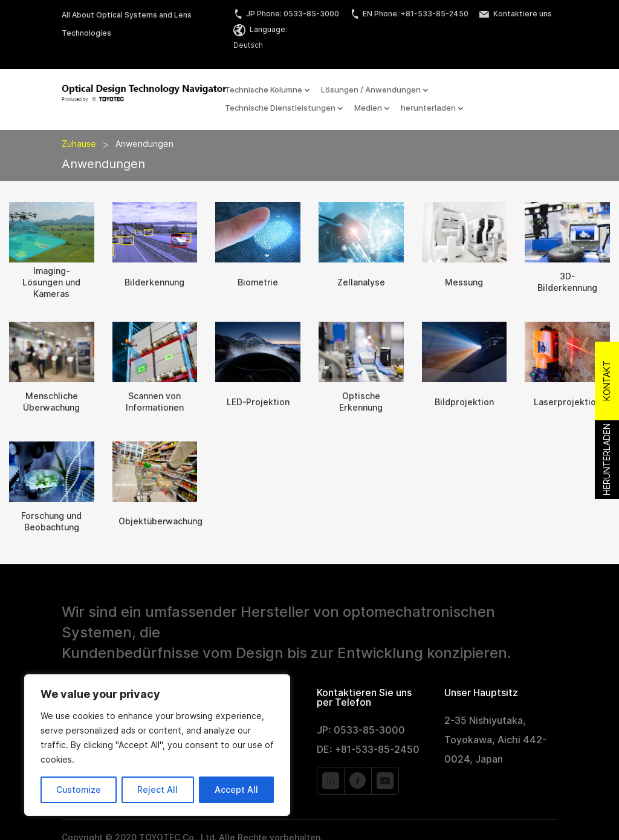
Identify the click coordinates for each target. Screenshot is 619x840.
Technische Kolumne (264, 90)
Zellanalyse (361, 282)
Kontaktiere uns (516, 14)
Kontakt (607, 381)
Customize (79, 790)
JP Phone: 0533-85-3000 (286, 14)
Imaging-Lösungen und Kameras (51, 282)
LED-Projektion (258, 402)
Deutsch (248, 45)
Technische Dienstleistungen (280, 108)
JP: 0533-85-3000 (361, 730)
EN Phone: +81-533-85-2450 (409, 14)
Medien (368, 108)
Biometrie (258, 282)
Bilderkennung (154, 282)
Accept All (236, 790)
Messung (464, 282)
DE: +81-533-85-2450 (368, 750)
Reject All (157, 790)
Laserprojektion (567, 402)
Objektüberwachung (160, 521)
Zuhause (79, 144)
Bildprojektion (464, 402)
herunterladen (428, 108)
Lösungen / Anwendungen (371, 90)
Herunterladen (607, 459)
